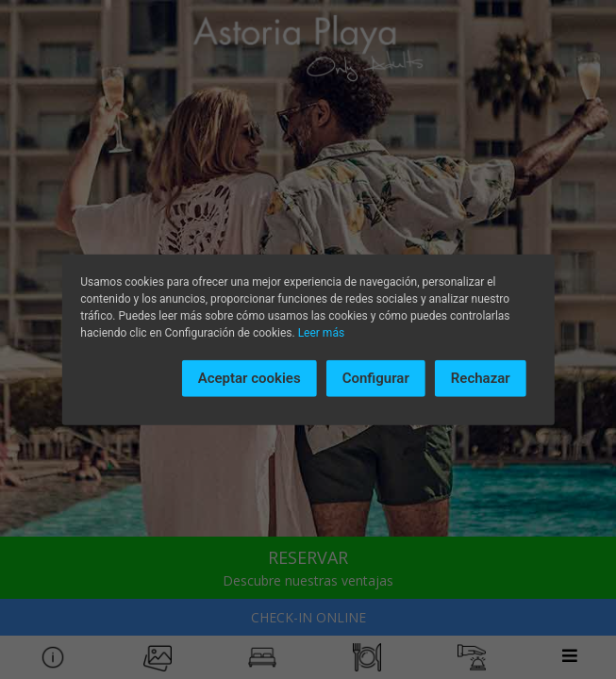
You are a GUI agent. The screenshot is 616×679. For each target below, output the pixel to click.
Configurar (376, 378)
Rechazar (481, 378)
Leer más (321, 333)
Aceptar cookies (250, 378)
